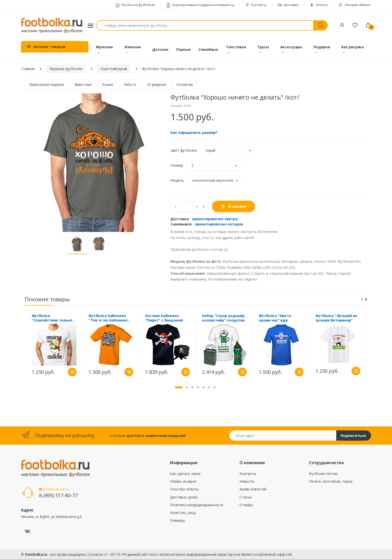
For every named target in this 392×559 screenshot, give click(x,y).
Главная (28, 69)
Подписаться (353, 436)
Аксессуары (291, 47)
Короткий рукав (114, 69)
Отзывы (246, 505)
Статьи (245, 497)
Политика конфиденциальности (197, 505)
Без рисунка (352, 47)
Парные (183, 49)
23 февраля (156, 84)
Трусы (263, 47)
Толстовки (236, 47)
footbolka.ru (36, 554)
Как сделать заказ (185, 474)
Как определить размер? (194, 132)
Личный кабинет (355, 5)
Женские (133, 47)
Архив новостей (253, 489)
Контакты (256, 5)
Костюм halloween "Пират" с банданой (164, 318)
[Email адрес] (283, 436)
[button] (228, 150)
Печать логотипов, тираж (331, 481)
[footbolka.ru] (52, 26)
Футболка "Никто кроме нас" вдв (275, 318)
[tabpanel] (54, 346)
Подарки (322, 47)
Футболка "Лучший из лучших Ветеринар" (336, 318)
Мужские (104, 47)
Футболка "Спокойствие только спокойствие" (52, 318)
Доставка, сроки (184, 497)
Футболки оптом (323, 474)
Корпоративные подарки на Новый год (200, 5)
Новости (247, 481)
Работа (130, 84)
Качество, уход (183, 513)
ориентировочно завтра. (215, 219)
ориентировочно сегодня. (219, 224)
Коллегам (185, 84)
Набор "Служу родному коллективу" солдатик (223, 318)
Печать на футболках (135, 5)
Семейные (208, 49)
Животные (83, 84)
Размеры (177, 520)
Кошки (108, 84)
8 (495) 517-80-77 (58, 495)
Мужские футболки (66, 69)
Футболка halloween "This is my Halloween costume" (108, 318)
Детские (160, 49)
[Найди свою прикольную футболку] (205, 25)
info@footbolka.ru (54, 489)
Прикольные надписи (46, 84)
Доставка (288, 5)
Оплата (318, 5)
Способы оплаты (184, 489)
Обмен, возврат (183, 481)
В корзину (233, 207)
